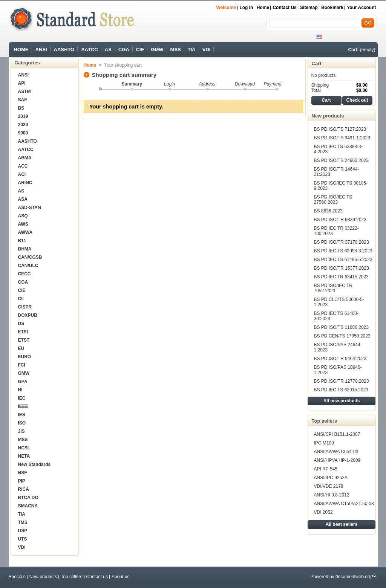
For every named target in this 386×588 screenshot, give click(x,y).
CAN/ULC (28, 266)
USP (23, 531)
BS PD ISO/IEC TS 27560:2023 (333, 200)
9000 (23, 133)
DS (21, 324)
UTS (23, 539)
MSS (176, 50)
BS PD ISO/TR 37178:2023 (342, 242)
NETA (24, 456)
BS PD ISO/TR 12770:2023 (342, 381)
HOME (21, 50)
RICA (24, 489)
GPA (23, 382)
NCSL (24, 448)
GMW (157, 50)
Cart (317, 63)
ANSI (41, 50)
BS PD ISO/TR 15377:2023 (342, 268)
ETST (24, 340)
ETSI (23, 332)
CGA (124, 50)
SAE (23, 100)
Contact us (284, 8)
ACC (23, 166)
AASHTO (64, 50)
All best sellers (342, 524)
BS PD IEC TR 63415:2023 (341, 277)
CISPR (25, 307)
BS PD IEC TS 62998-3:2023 (343, 251)
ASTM (25, 92)
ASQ (23, 216)
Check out (357, 100)
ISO (22, 423)
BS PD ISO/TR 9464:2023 (340, 359)
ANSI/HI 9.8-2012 (332, 495)
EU (21, 348)
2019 (23, 116)
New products (328, 116)
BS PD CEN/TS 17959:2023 (342, 336)
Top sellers (325, 421)
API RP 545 (326, 469)
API (22, 83)
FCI (22, 365)
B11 (22, 241)
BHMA (25, 249)
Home (263, 8)
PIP (22, 481)
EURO (25, 357)
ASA (23, 199)
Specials (17, 577)
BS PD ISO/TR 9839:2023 (340, 220)
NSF (23, 473)
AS (108, 50)
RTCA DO (28, 498)
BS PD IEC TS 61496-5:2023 (343, 260)
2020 (23, 125)
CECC (25, 274)
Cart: (353, 50)
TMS (23, 522)
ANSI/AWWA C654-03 (336, 452)
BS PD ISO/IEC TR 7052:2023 (333, 288)
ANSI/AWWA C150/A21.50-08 (344, 504)
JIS (21, 431)
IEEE (23, 406)
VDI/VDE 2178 (329, 486)
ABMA (25, 158)
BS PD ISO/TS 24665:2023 (341, 160)
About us (120, 577)
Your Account (361, 8)
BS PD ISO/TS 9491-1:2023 (342, 138)
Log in (246, 8)
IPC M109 (324, 443)
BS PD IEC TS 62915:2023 (341, 390)
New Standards (34, 464)
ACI (22, 174)
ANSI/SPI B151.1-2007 (337, 434)
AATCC (90, 50)
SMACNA (28, 506)
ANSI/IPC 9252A (331, 478)
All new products (342, 401)
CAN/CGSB (30, 257)
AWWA (25, 232)
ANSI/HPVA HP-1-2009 (337, 460)
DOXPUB (28, 315)
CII (21, 299)
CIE (140, 50)
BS (21, 108)
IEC (22, 398)
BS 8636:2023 (328, 211)
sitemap (309, 8)
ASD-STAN (30, 208)
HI (20, 390)
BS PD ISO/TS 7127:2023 (340, 129)
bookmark (332, 8)
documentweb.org (353, 577)
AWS (23, 224)
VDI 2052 (323, 512)
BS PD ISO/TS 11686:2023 (341, 327)
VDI (207, 50)
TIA (192, 50)
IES (22, 415)
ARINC (25, 183)
